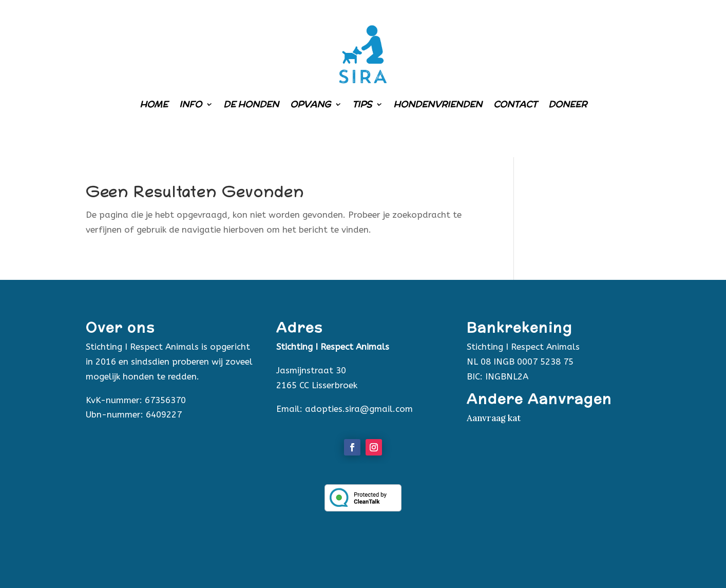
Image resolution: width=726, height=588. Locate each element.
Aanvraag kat (494, 418)
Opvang (310, 104)
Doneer (568, 104)
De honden (251, 104)
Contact (515, 104)
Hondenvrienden (438, 104)
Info (190, 104)
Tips (362, 104)
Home (154, 104)
